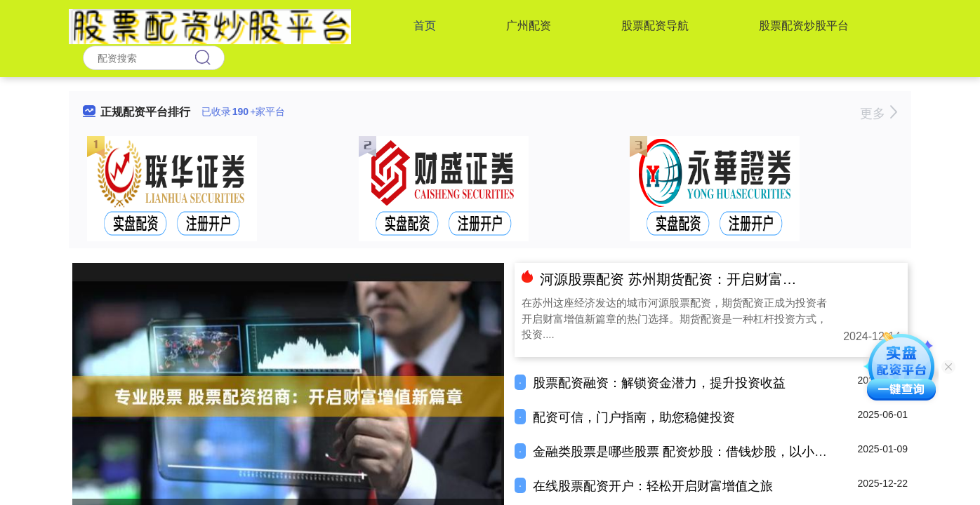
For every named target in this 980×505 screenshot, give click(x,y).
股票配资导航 (655, 26)
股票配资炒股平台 (804, 26)
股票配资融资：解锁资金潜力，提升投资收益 (659, 383)
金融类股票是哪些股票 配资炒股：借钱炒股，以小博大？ (693, 452)
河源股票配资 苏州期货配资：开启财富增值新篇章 (696, 279)
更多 (879, 114)
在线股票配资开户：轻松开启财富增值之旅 (653, 486)
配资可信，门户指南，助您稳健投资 (634, 417)
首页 (425, 26)
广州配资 (529, 26)
